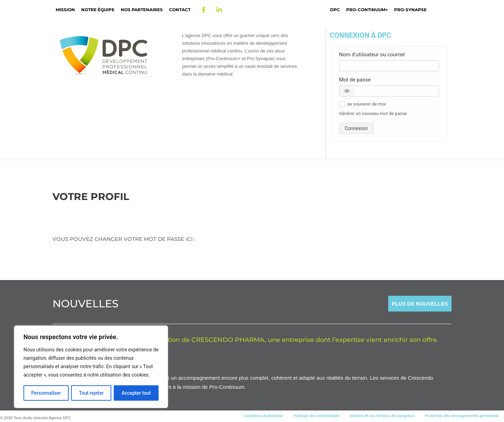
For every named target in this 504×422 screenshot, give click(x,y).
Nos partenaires (142, 10)
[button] (347, 91)
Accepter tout (136, 393)
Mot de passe (355, 80)
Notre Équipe (98, 10)
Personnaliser (46, 393)
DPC (335, 10)
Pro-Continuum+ (367, 10)
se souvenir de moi (367, 104)
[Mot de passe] (389, 91)
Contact (180, 10)
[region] (91, 367)
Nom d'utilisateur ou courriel (372, 55)
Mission (65, 10)
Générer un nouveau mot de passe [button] (373, 113)
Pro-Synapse (410, 10)
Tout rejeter (91, 393)
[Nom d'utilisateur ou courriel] (389, 66)
